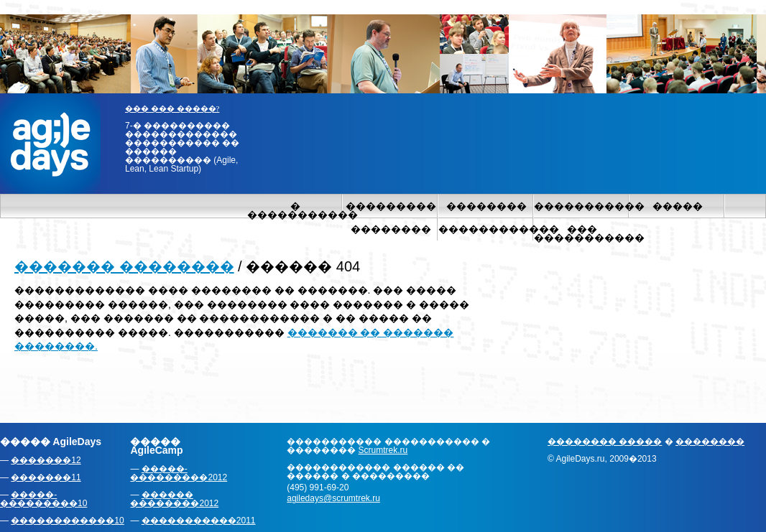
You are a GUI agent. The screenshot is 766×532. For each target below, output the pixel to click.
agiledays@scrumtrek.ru (333, 498)
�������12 (46, 460)
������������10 (67, 521)
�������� (486, 206)
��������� (391, 206)
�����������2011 (199, 521)
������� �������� (124, 266)
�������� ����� (605, 442)
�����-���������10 (43, 499)
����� (678, 206)
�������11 (46, 477)
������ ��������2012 (174, 499)
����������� (582, 206)
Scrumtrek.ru (383, 450)
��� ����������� (582, 233)
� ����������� (295, 210)
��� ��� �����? (172, 108)
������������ (486, 229)
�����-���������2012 (179, 473)
